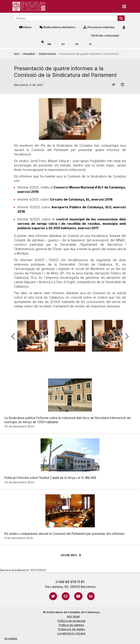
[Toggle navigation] (124, 6)
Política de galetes (71, 625)
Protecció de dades (71, 629)
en (77, 44)
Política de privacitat (71, 621)
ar (90, 44)
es (63, 44)
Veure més (69, 555)
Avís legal (73, 616)
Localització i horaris (71, 633)
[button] (13, 336)
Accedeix (11, 638)
